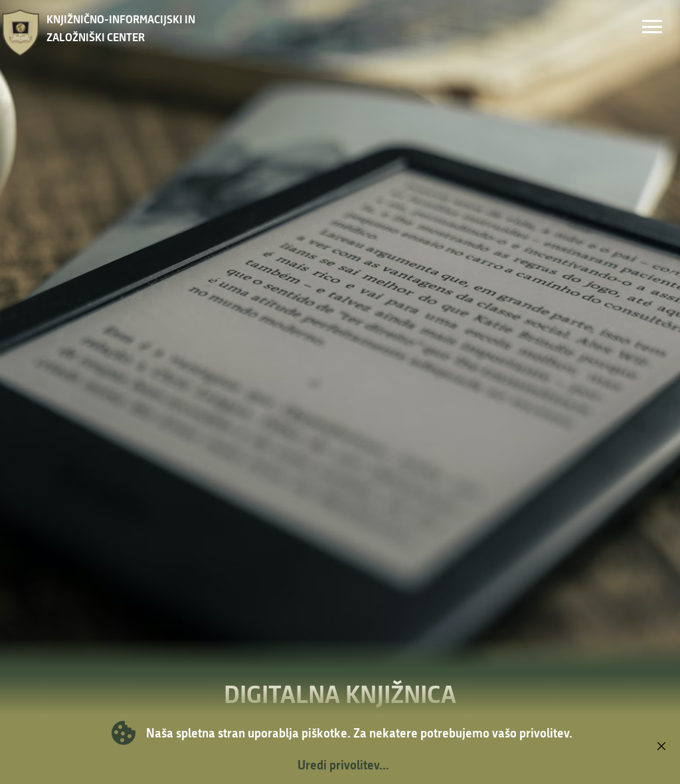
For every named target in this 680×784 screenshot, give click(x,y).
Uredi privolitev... (343, 765)
